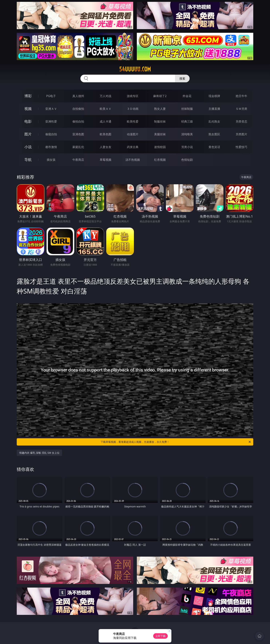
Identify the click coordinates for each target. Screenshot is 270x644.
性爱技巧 (241, 147)
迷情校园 (160, 147)
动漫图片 (133, 134)
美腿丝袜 (160, 134)
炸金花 (187, 96)
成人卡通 (106, 121)
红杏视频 (160, 160)
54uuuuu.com (135, 69)
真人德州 (78, 96)
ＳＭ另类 (241, 109)
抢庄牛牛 (241, 96)
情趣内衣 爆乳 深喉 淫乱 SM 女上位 (39, 453)
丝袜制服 (187, 109)
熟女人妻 (160, 109)
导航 (28, 160)
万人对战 (106, 96)
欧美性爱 (133, 121)
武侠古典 (133, 147)
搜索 (182, 78)
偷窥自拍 (51, 134)
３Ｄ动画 (133, 109)
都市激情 (51, 147)
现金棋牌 (214, 96)
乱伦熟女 (214, 121)
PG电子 (51, 96)
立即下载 (160, 636)
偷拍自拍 (78, 121)
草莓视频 (106, 160)
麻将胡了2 (160, 96)
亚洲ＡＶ (51, 109)
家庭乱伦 (78, 147)
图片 (28, 134)
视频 (28, 109)
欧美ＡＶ (106, 109)
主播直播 (214, 109)
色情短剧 (187, 160)
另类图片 (241, 134)
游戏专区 (133, 96)
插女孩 (51, 160)
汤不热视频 (133, 160)
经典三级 (187, 121)
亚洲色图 (78, 134)
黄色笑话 (214, 147)
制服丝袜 (160, 121)
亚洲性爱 (51, 121)
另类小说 (187, 147)
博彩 (28, 96)
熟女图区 (214, 134)
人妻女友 (106, 147)
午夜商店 (78, 160)
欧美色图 (106, 134)
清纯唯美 (187, 134)
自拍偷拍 (78, 109)
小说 (28, 147)
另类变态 (241, 121)
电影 (28, 121)
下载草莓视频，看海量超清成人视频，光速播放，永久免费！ (176, 442)
